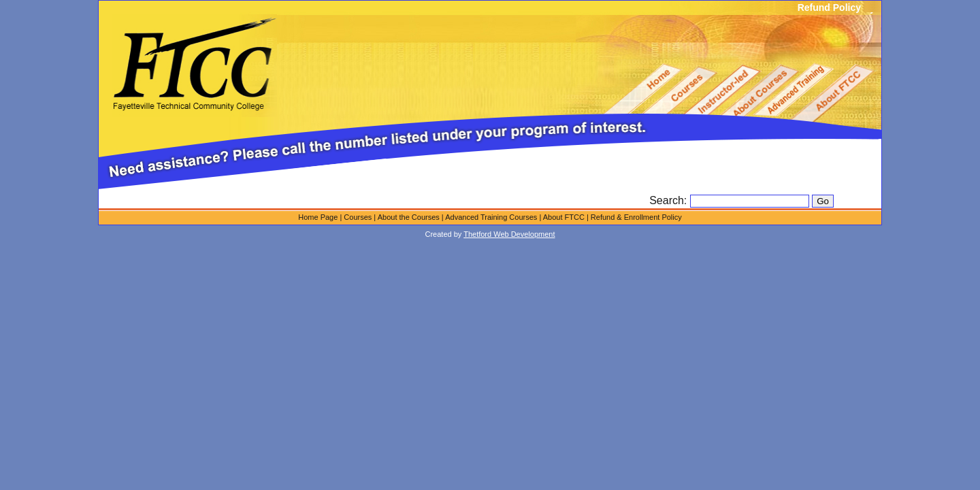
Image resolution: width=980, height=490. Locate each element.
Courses (358, 217)
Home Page (318, 217)
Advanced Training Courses (491, 217)
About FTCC (564, 217)
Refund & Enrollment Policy (636, 217)
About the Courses (409, 217)
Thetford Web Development (509, 234)
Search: (670, 200)
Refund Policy (829, 7)
